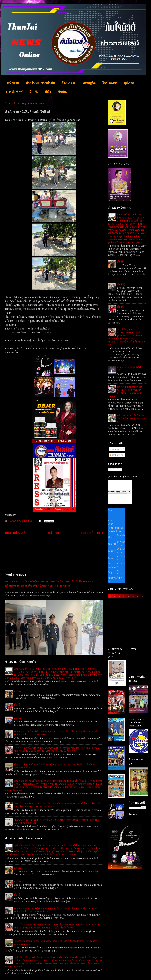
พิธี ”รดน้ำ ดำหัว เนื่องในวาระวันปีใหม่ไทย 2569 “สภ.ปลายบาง (131, 419)
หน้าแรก (13, 83)
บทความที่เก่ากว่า (92, 533)
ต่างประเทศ (14, 91)
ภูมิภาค (129, 83)
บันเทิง (34, 91)
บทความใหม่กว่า (15, 533)
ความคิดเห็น (116, 455)
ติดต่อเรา (64, 91)
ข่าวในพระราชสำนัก (40, 83)
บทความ (114, 449)
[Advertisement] (54, 554)
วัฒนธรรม (69, 83)
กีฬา (48, 91)
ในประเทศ (110, 83)
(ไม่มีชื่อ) (18, 691)
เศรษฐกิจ (89, 83)
